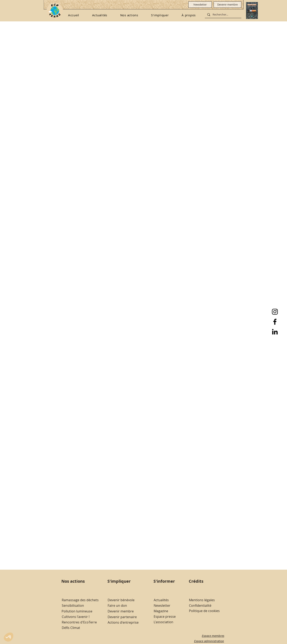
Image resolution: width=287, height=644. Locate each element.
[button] (129, 15)
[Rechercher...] (223, 15)
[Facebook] (275, 322)
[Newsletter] (200, 5)
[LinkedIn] (275, 332)
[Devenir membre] (227, 5)
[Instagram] (275, 312)
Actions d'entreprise (123, 622)
